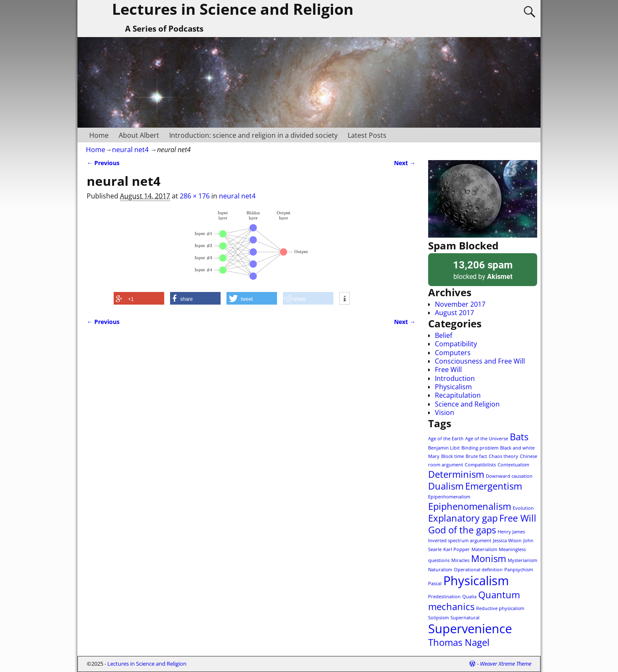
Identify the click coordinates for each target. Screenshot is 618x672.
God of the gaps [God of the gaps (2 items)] (462, 530)
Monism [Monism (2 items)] (489, 558)
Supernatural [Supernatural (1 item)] (465, 618)
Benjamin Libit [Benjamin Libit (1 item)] (444, 448)
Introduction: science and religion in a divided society (253, 135)
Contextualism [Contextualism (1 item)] (513, 465)
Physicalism (453, 387)
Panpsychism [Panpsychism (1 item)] (519, 570)
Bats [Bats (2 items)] (519, 437)
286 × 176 (195, 196)
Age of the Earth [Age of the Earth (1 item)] (446, 439)
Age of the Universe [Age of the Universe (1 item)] (487, 439)
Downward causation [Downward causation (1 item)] (509, 476)
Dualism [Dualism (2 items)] (446, 486)
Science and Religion (467, 404)
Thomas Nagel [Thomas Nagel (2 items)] (459, 642)
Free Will (448, 369)
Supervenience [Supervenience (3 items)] (470, 629)
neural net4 (130, 150)
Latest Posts (367, 135)
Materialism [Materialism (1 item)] (484, 549)
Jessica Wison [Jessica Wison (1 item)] (507, 541)
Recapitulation (458, 395)
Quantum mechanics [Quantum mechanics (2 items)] (474, 601)
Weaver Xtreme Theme (506, 664)
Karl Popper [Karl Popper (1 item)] (457, 549)
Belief (444, 335)
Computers (453, 353)
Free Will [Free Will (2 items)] (518, 518)
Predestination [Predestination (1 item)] (444, 597)
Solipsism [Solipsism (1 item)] (438, 618)
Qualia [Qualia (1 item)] (469, 597)
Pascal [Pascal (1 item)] (435, 584)
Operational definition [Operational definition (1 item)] (478, 570)
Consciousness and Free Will (480, 361)
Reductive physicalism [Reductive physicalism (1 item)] (500, 608)
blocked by (483, 269)
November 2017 (460, 304)
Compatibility (456, 344)
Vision (445, 412)
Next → (405, 163)
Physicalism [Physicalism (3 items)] (476, 581)
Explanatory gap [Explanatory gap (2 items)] (463, 518)
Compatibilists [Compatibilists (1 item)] (480, 465)
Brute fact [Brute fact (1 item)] (476, 456)
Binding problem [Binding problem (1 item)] (480, 448)
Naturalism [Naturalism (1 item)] (440, 570)
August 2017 (454, 313)
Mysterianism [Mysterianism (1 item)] (522, 560)
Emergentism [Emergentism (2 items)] (494, 486)
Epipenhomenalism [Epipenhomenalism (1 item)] (449, 497)
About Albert (139, 135)
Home (99, 135)
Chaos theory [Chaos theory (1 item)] (503, 456)
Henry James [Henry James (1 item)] (511, 532)
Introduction (455, 378)
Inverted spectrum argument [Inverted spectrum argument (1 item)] (460, 541)
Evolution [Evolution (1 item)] (523, 508)
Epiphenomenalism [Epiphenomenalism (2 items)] (470, 506)
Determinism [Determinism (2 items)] (456, 474)
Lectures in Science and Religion (147, 664)
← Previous (103, 163)
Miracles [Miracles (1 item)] (460, 560)
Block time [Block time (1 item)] (453, 456)
